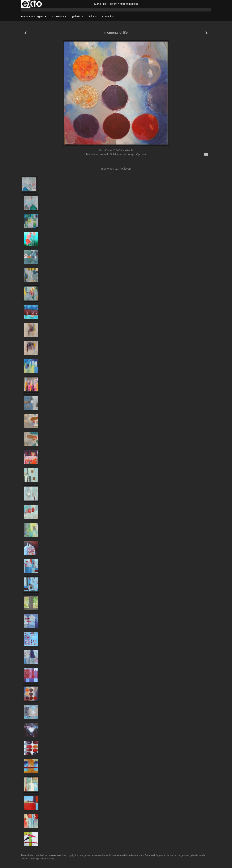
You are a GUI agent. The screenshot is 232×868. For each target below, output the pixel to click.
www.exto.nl (55, 855)
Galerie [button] (78, 16)
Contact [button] (108, 16)
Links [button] (93, 16)
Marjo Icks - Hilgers (106, 4)
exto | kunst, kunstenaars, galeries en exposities (32, 4)
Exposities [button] (59, 16)
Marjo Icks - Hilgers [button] (34, 16)
